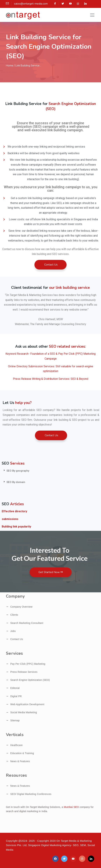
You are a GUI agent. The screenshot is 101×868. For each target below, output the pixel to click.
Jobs (13, 631)
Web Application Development (27, 704)
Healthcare (17, 745)
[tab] (51, 471)
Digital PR (16, 696)
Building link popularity (16, 527)
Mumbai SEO (71, 807)
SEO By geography (18, 471)
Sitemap (15, 720)
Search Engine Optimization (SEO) (30, 680)
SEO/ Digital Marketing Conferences (31, 794)
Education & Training (22, 753)
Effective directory (14, 511)
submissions (10, 519)
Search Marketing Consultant (27, 623)
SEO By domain (16, 482)
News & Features (20, 761)
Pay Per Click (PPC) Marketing (28, 664)
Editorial (15, 688)
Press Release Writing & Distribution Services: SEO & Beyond (51, 379)
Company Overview (21, 607)
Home (10, 66)
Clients (14, 615)
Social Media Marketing (24, 712)
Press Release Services (24, 672)
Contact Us (17, 639)
